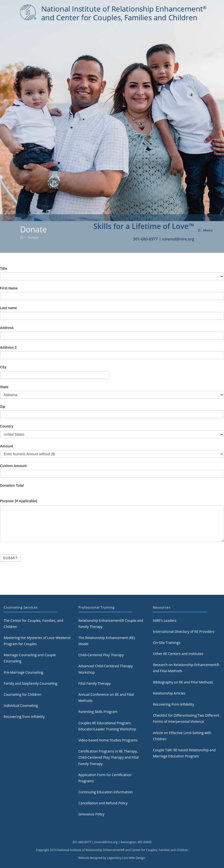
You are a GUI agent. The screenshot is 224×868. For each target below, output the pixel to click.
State (4, 387)
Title (4, 269)
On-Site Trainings (167, 643)
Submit (10, 558)
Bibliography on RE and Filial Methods (183, 682)
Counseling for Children (23, 694)
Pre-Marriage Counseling (23, 672)
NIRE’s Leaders (165, 620)
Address (7, 328)
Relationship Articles (169, 693)
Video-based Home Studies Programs (108, 740)
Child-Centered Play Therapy (101, 655)
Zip (3, 407)
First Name (9, 288)
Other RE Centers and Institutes (178, 654)
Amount (6, 446)
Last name (8, 308)
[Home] (22, 237)
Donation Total (12, 485)
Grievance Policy (92, 814)
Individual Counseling (21, 705)
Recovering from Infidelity (24, 717)
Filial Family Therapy (95, 683)
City (3, 367)
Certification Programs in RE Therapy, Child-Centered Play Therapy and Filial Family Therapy (109, 757)
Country (7, 426)
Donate (33, 237)
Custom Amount (13, 466)
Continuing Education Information (106, 792)
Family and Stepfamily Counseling (31, 683)
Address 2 (8, 347)
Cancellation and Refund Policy (103, 803)
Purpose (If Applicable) (19, 501)
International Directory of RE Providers (184, 632)
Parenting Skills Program (98, 712)
